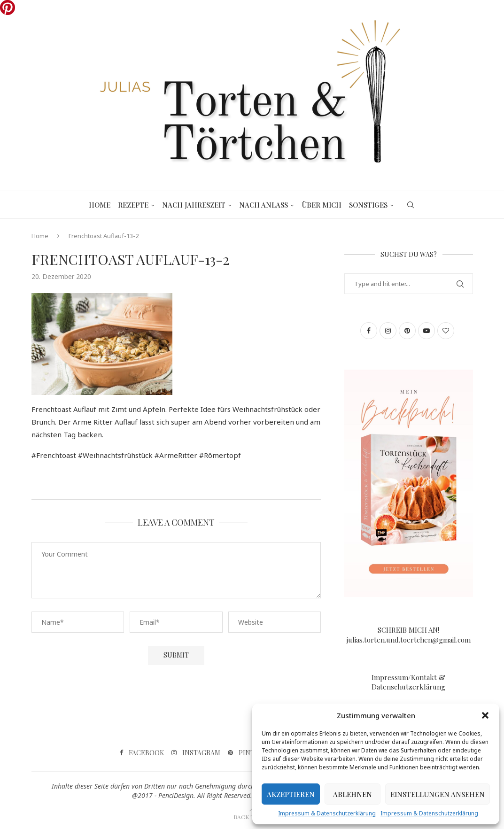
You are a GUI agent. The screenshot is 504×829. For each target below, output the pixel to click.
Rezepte (133, 205)
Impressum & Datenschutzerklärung (327, 813)
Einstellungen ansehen (438, 794)
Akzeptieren (291, 794)
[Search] (411, 205)
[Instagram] (196, 753)
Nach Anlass (264, 205)
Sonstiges (368, 205)
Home (100, 205)
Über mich (322, 205)
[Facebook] (142, 753)
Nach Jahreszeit (194, 205)
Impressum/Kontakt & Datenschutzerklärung (408, 682)
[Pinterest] (252, 753)
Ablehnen (353, 794)
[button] (485, 715)
